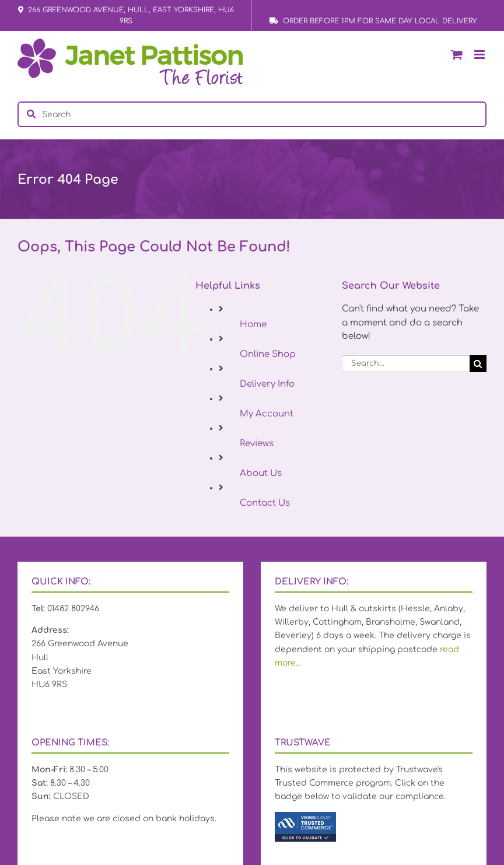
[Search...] (406, 364)
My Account (267, 414)
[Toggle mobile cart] (457, 55)
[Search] (478, 364)
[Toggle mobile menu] (480, 55)
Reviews (257, 444)
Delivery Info (267, 384)
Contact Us (265, 503)
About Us (261, 473)
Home (253, 325)
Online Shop (268, 354)
